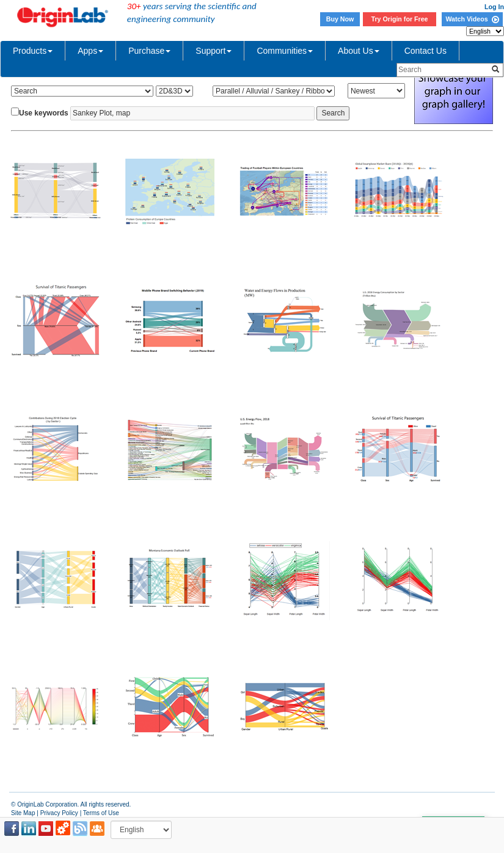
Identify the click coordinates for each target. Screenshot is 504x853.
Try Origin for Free (400, 19)
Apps (90, 51)
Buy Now (340, 19)
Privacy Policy (59, 813)
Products (33, 51)
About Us (359, 51)
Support (214, 51)
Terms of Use (101, 813)
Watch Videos (472, 19)
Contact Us (425, 51)
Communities (285, 51)
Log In (494, 7)
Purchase (149, 51)
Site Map (23, 813)
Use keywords (44, 113)
